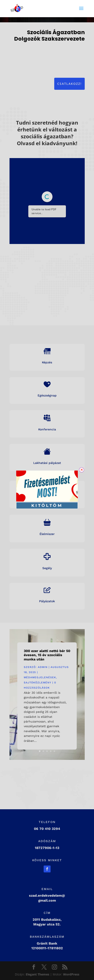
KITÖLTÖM (47, 505)
